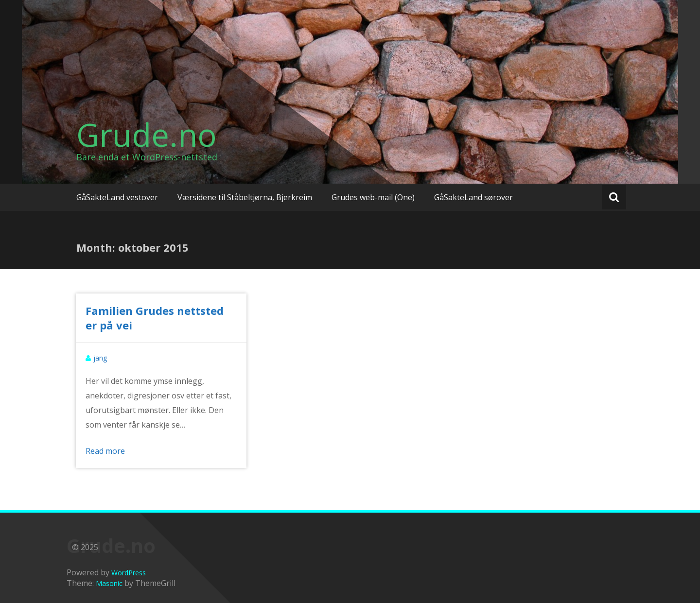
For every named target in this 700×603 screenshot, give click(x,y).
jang (100, 358)
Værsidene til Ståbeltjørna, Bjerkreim (245, 197)
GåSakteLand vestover (117, 197)
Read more (105, 451)
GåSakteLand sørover (473, 197)
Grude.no (147, 135)
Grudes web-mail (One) (373, 197)
